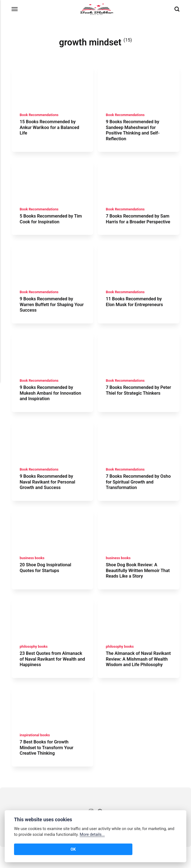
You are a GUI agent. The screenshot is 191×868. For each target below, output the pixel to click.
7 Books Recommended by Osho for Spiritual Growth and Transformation (137, 494)
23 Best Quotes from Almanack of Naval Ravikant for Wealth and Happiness (52, 673)
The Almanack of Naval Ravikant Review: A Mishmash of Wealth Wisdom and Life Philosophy (137, 676)
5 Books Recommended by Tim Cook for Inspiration (52, 221)
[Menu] (15, 9)
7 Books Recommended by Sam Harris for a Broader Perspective (134, 224)
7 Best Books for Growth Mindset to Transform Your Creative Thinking (47, 769)
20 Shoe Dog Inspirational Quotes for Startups (46, 581)
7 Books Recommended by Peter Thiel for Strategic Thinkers (134, 404)
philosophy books (34, 661)
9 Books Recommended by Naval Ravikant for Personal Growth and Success (48, 494)
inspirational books (35, 756)
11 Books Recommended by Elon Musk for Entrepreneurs (136, 311)
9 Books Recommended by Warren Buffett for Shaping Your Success (47, 314)
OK (22, 849)
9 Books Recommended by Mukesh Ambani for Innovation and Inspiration (51, 404)
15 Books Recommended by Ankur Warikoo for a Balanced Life (50, 129)
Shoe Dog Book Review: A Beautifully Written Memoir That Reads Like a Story (134, 583)
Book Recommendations (40, 116)
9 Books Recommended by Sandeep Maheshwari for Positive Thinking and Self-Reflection (134, 131)
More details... (92, 835)
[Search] (177, 9)
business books (32, 571)
